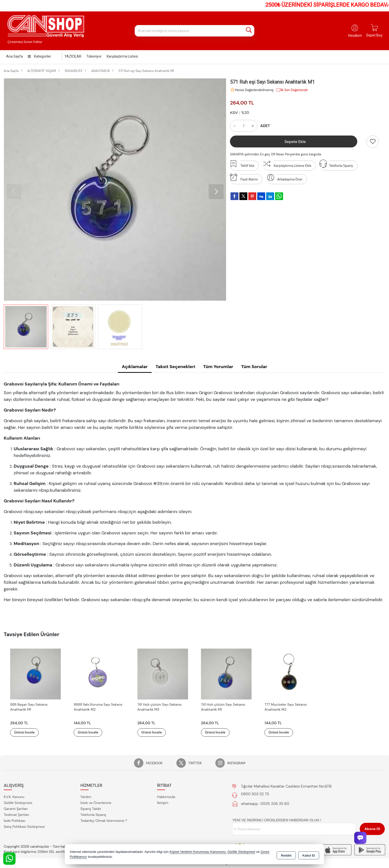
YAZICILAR (73, 56)
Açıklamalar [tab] (135, 367)
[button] (216, 192)
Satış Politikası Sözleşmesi (24, 827)
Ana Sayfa (15, 56)
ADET (265, 126)
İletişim (163, 803)
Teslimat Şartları (16, 815)
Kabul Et (309, 855)
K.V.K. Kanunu (14, 797)
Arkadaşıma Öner (285, 178)
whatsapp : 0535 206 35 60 (265, 804)
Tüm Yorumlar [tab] (218, 367)
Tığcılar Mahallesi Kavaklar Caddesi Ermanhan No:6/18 (286, 787)
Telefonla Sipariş (337, 164)
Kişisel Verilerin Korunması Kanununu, (198, 852)
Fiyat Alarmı (244, 178)
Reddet (286, 855)
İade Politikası (15, 821)
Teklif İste (242, 164)
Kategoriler (39, 56)
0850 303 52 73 (255, 794)
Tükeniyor (94, 56)
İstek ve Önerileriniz (96, 803)
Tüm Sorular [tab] (254, 367)
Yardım (86, 797)
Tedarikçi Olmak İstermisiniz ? (104, 821)
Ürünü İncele (27, 732)
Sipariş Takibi (91, 809)
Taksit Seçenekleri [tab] (175, 367)
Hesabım (355, 35)
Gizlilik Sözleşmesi (18, 803)
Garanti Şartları (16, 809)
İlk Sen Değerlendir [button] (292, 90)
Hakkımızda (166, 797)
